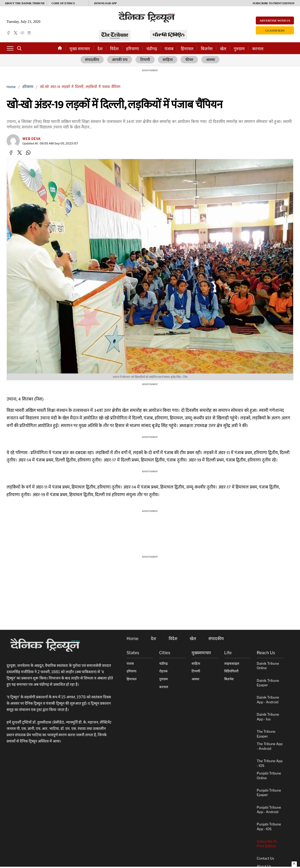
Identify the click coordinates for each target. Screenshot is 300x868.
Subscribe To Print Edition (267, 844)
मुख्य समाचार (80, 49)
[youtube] (22, 33)
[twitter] (16, 33)
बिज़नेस (207, 49)
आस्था (211, 60)
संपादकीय (92, 60)
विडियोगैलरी (231, 671)
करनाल (258, 49)
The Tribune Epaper (266, 734)
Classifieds (275, 30)
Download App (106, 3)
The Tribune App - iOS (270, 763)
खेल (223, 49)
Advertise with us (275, 20)
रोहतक (163, 671)
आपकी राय (120, 60)
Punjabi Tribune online (269, 776)
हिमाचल (187, 49)
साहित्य (168, 60)
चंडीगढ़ (152, 49)
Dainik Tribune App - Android (268, 700)
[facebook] (8, 33)
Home (11, 87)
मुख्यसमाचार (201, 653)
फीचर (190, 60)
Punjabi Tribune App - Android (269, 810)
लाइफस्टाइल (232, 664)
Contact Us (266, 859)
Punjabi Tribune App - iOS (269, 827)
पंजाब (169, 49)
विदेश (114, 49)
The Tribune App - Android (270, 747)
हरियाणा (132, 49)
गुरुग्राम (239, 49)
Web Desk (32, 139)
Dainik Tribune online (268, 666)
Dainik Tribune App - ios (268, 717)
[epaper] (29, 33)
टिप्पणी (146, 60)
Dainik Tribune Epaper (268, 683)
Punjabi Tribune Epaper (269, 793)
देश (100, 49)
